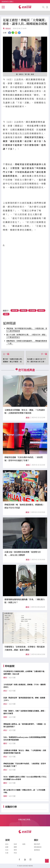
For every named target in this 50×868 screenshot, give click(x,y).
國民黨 (15, 310)
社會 (7, 853)
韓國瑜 (41, 310)
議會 (6, 314)
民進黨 (32, 310)
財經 (15, 844)
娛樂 (7, 847)
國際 (15, 847)
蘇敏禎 (8, 29)
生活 (7, 850)
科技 (15, 853)
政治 (28, 418)
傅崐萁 (24, 310)
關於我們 (37, 844)
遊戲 (24, 844)
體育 (15, 850)
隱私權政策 (38, 847)
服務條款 (37, 850)
